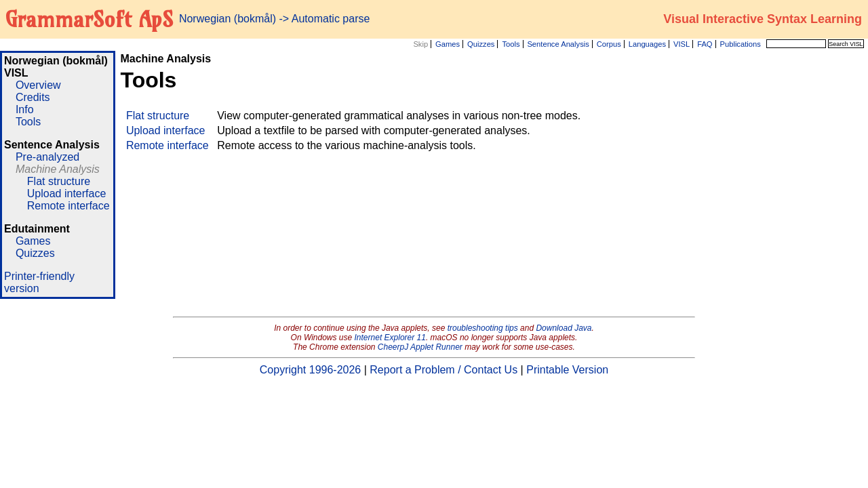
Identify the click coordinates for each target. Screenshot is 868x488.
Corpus (609, 44)
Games (448, 44)
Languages (647, 44)
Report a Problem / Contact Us (443, 370)
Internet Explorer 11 (390, 338)
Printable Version (567, 370)
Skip (420, 44)
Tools (511, 44)
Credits (33, 97)
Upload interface (67, 194)
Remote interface (68, 206)
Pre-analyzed (47, 157)
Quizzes (481, 44)
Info (25, 109)
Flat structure (59, 181)
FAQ (705, 44)
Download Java (564, 328)
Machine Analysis (58, 169)
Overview (38, 85)
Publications (740, 44)
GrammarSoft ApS (89, 19)
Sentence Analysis (558, 44)
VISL (682, 44)
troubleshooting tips (483, 328)
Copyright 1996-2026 (310, 370)
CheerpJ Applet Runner (420, 347)
